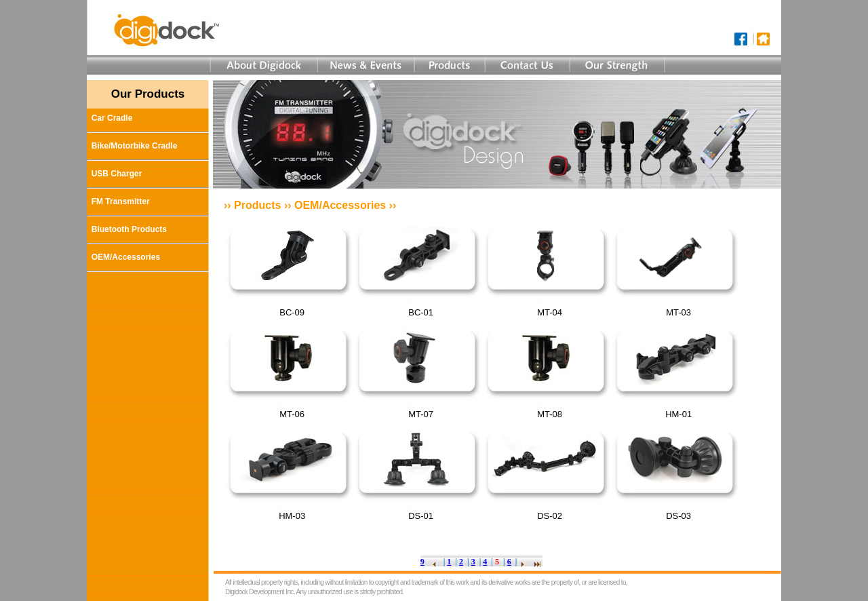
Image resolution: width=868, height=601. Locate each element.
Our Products (148, 94)
